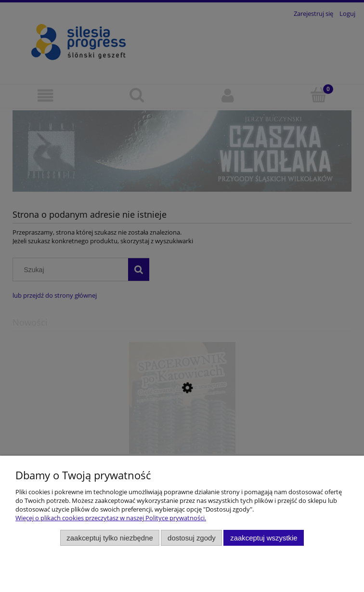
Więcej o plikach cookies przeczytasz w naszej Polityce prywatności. (111, 518)
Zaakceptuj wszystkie (264, 538)
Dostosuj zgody (192, 538)
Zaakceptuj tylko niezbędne (110, 538)
